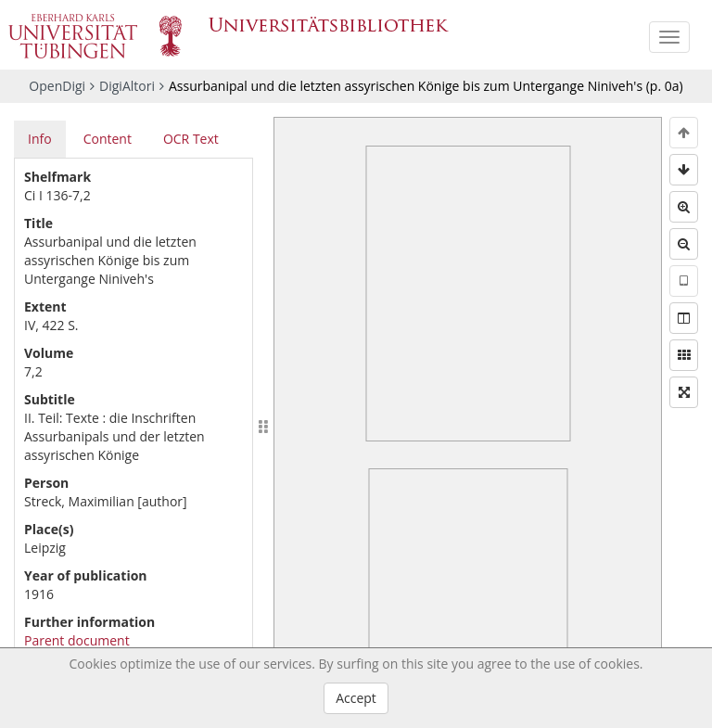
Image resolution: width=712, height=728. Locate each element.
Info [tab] (40, 139)
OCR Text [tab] (191, 139)
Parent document (77, 640)
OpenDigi (57, 86)
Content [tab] (108, 139)
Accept (356, 698)
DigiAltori (127, 86)
